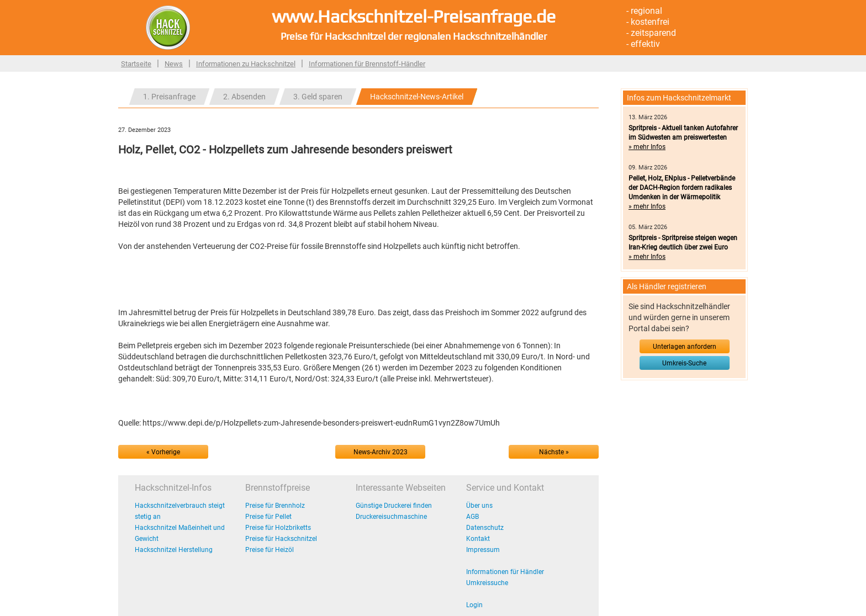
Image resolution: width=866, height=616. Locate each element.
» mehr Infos (647, 147)
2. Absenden (244, 97)
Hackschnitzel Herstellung (174, 550)
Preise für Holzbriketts (278, 528)
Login (474, 605)
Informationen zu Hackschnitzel (246, 64)
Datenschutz (485, 528)
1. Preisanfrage (169, 97)
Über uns (479, 506)
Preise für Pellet (268, 517)
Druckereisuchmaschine (391, 517)
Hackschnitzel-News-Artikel (417, 97)
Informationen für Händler (505, 572)
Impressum (483, 550)
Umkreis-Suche (684, 363)
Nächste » (554, 452)
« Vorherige (163, 452)
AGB (472, 517)
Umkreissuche (487, 583)
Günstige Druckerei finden (394, 506)
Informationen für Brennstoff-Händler (367, 64)
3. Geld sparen (318, 97)
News (174, 64)
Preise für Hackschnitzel (281, 539)
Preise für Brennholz (275, 506)
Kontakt (478, 539)
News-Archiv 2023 (381, 452)
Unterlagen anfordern (685, 347)
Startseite (136, 64)
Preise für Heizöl (270, 550)
